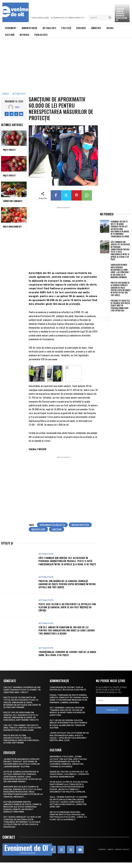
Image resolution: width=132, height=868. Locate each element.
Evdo (17, 107)
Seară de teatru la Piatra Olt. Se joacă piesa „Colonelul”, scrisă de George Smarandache (69, 780)
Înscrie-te (112, 715)
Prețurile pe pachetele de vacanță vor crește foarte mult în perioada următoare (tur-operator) (120, 306)
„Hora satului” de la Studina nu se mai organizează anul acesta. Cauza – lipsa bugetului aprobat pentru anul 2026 (69, 742)
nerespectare (38, 535)
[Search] (110, 18)
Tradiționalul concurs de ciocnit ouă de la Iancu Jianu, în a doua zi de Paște (67, 659)
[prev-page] (102, 319)
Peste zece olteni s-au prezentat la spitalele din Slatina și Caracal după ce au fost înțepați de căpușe (67, 613)
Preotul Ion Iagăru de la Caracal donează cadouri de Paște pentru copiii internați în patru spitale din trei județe (67, 590)
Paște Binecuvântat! (12, 227)
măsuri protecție (80, 530)
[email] (112, 706)
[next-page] (108, 319)
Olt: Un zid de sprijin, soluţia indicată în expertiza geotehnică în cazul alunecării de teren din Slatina (68, 729)
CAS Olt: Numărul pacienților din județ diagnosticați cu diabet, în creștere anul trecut (22, 695)
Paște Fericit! (9, 150)
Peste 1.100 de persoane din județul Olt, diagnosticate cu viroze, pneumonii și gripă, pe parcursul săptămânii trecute (21, 722)
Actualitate (19, 94)
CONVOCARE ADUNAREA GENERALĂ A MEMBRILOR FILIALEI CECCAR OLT (121, 14)
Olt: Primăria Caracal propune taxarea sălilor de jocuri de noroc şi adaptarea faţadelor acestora (67, 717)
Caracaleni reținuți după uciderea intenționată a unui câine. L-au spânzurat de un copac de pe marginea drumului (120, 271)
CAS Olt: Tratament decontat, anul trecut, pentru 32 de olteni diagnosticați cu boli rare (22, 733)
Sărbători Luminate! (13, 201)
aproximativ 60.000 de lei (52, 530)
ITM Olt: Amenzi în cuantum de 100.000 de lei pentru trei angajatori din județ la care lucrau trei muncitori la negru (67, 636)
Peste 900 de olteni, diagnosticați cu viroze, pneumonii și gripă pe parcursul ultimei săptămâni (21, 745)
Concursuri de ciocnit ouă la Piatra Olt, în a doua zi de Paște (68, 694)
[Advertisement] (66, 64)
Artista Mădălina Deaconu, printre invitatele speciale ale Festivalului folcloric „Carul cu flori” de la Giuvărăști (68, 821)
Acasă (6, 94)
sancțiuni (57, 535)
